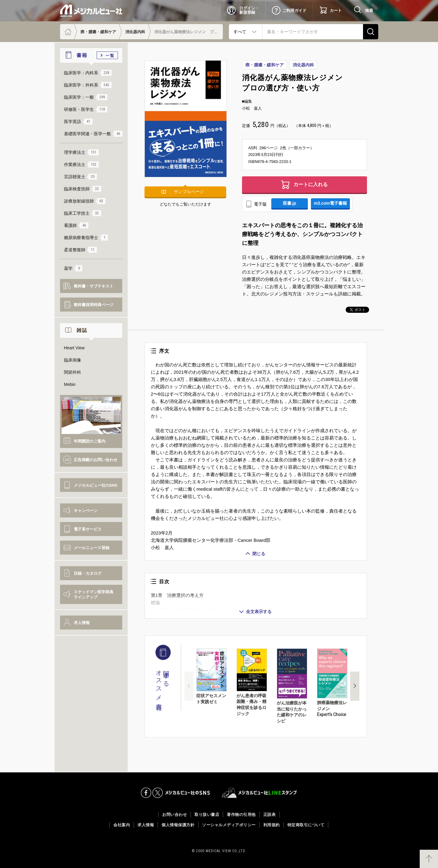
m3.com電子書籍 (331, 203)
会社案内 (122, 825)
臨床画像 (73, 360)
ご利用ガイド (294, 11)
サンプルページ (189, 192)
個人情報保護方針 (178, 825)
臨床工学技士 (83, 213)
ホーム (67, 32)
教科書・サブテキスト (94, 286)
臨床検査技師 (83, 189)
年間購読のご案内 (90, 441)
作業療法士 (81, 164)
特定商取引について (306, 825)
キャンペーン (86, 511)
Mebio (70, 384)
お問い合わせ (174, 815)
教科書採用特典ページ (94, 305)
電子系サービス (88, 529)
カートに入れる (311, 184)
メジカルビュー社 (91, 11)
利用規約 (272, 825)
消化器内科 (135, 32)
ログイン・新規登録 (249, 10)
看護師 (76, 225)
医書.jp (290, 203)
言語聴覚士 (80, 177)
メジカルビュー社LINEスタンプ (260, 793)
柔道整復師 (80, 250)
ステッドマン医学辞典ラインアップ (94, 595)
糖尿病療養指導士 (86, 238)
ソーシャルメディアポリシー (229, 825)
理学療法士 (81, 152)
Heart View (74, 348)
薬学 (73, 268)
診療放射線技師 (85, 201)
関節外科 (73, 372)
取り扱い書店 (207, 815)
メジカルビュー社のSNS (96, 485)
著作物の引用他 (241, 815)
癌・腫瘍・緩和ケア (98, 32)
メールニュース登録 (92, 548)
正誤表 (270, 815)
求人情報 (82, 623)
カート (336, 11)
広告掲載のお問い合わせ (96, 460)
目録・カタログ (88, 573)
